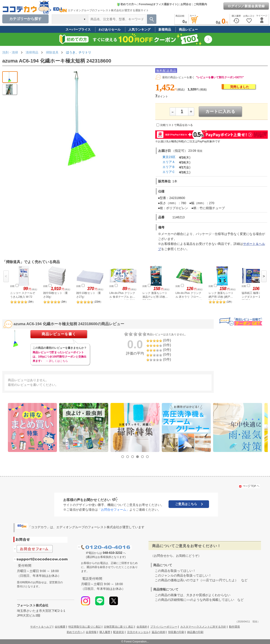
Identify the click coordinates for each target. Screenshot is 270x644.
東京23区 (169, 157)
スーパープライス (78, 29)
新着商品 (165, 29)
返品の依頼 (158, 632)
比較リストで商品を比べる (177, 125)
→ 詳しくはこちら (57, 361)
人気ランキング (139, 29)
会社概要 (60, 627)
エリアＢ (169, 167)
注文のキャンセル (138, 632)
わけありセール (110, 29)
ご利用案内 (200, 4)
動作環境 (234, 627)
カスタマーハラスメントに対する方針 (203, 627)
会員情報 (91, 632)
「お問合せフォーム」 (114, 510)
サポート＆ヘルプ (41, 627)
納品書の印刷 (195, 632)
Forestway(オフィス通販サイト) (159, 4)
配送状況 (119, 632)
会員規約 (142, 627)
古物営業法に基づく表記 (119, 627)
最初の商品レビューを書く (178, 77)
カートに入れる (220, 112)
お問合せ (186, 4)
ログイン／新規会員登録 (246, 6)
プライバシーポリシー (164, 627)
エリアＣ (169, 172)
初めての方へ (127, 4)
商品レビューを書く (59, 334)
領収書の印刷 (176, 632)
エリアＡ (169, 162)
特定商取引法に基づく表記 (85, 627)
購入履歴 (105, 632)
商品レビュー (188, 29)
